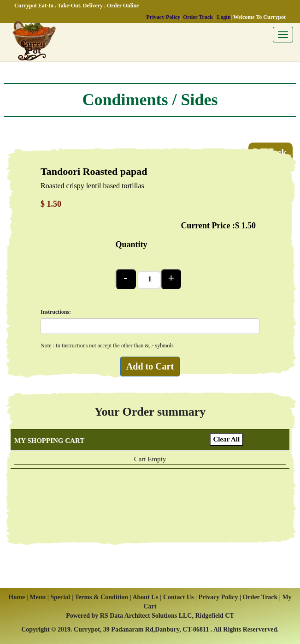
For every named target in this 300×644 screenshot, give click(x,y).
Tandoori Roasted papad (94, 171)
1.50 (249, 226)
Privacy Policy (164, 17)
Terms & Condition (101, 597)
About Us (145, 597)
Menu (38, 597)
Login (224, 17)
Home (17, 597)
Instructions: (56, 312)
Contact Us (179, 597)
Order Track (198, 17)
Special (61, 597)
